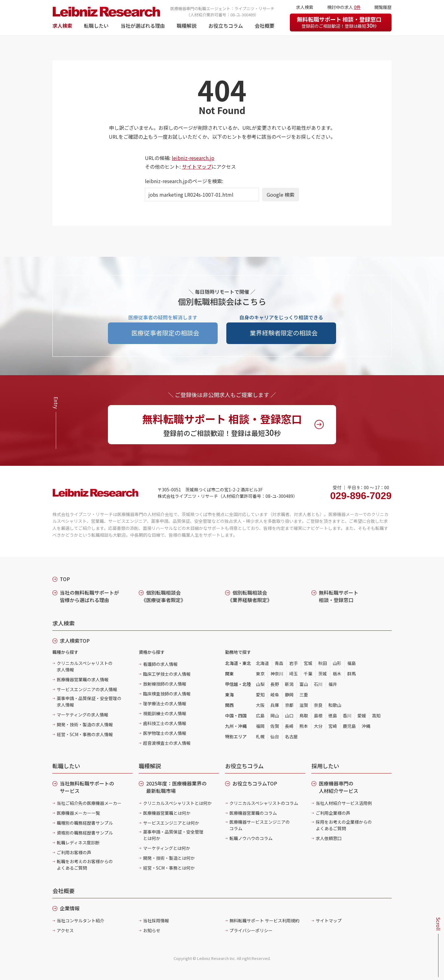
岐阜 (275, 695)
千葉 (308, 674)
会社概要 (265, 26)
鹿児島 (349, 726)
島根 (318, 716)
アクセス (65, 930)
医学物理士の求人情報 (165, 733)
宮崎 (333, 726)
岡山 (275, 716)
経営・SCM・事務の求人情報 (85, 734)
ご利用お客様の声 (74, 852)
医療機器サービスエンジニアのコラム (260, 825)
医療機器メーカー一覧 (78, 813)
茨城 (323, 674)
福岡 (260, 726)
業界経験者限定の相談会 (284, 333)
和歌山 (335, 705)
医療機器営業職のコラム (253, 813)
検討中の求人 (344, 7)
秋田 (323, 663)
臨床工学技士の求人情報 (167, 674)
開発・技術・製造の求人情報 (85, 724)
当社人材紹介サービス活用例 (344, 803)
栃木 (337, 674)
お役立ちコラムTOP (255, 783)
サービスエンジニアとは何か (171, 823)
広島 (260, 716)
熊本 (304, 726)
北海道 (262, 663)
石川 (318, 684)
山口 (289, 716)
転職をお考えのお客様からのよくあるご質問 (85, 865)
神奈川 (277, 674)
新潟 (289, 684)
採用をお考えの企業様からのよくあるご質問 (344, 825)
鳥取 (304, 716)
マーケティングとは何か (167, 848)
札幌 (260, 736)
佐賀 (275, 726)
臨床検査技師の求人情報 (167, 694)
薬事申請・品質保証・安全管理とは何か (173, 835)
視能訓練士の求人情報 (165, 713)
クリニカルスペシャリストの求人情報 (85, 666)
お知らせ (152, 930)
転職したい (96, 26)
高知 (376, 716)
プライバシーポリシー (251, 930)
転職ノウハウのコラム (251, 838)
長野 (275, 684)
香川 (347, 716)
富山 (304, 684)
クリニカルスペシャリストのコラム (264, 803)
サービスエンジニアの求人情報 (87, 689)
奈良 (318, 705)
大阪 (260, 705)
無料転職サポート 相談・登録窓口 (339, 22)
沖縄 (366, 726)
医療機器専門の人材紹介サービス (339, 787)
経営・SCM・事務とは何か (169, 868)
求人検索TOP (75, 641)
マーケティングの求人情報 (82, 715)
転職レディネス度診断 (78, 843)
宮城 (308, 663)
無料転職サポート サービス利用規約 (264, 921)
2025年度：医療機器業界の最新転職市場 (176, 787)
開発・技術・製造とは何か (169, 858)
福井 (333, 684)
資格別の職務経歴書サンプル (85, 833)
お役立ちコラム (226, 26)
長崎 (289, 726)
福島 (351, 663)
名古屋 (291, 736)
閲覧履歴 (383, 7)
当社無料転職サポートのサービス (87, 787)
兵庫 (275, 705)
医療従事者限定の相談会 (165, 333)
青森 (279, 663)
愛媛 (362, 716)
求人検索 (62, 26)
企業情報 (70, 908)
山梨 (260, 684)
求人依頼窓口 (329, 838)
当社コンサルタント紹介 (80, 921)
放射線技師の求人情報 (165, 684)
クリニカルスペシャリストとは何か (177, 803)
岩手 (294, 663)
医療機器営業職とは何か (167, 813)
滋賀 (304, 705)
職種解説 (187, 26)
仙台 (275, 736)
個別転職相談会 (163, 596)
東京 (260, 674)
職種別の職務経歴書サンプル (85, 823)
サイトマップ (197, 166)
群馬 (351, 674)
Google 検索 (281, 195)
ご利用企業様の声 (333, 813)
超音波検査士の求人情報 (167, 743)
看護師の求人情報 (160, 664)
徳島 (333, 716)
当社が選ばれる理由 (143, 26)
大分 (318, 726)
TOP (65, 579)
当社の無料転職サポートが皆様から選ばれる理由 (89, 596)
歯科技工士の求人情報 (165, 723)
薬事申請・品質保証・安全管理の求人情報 (89, 701)
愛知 (260, 695)
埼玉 (294, 674)
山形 (337, 663)
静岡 (289, 695)
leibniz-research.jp (193, 158)
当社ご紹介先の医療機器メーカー (89, 803)
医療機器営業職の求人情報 (83, 679)
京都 (289, 705)
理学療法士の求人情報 (165, 703)
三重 (304, 695)
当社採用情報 (156, 921)
